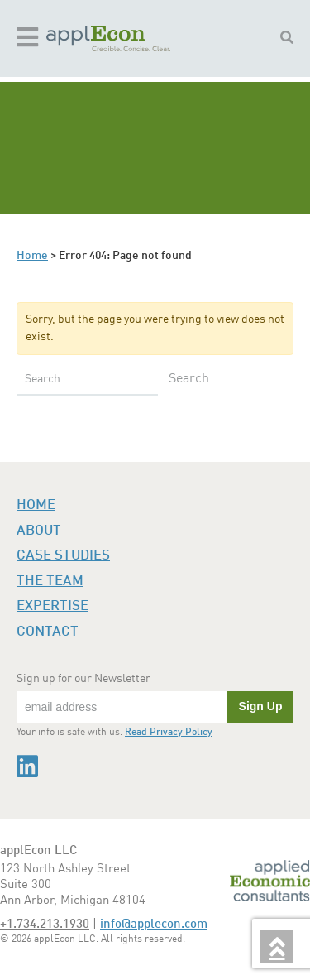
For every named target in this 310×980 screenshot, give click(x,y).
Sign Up (261, 706)
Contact (48, 632)
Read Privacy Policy (169, 733)
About (39, 531)
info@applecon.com (154, 925)
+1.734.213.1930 (45, 925)
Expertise (52, 606)
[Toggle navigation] (27, 38)
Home (32, 256)
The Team (50, 581)
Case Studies (63, 556)
